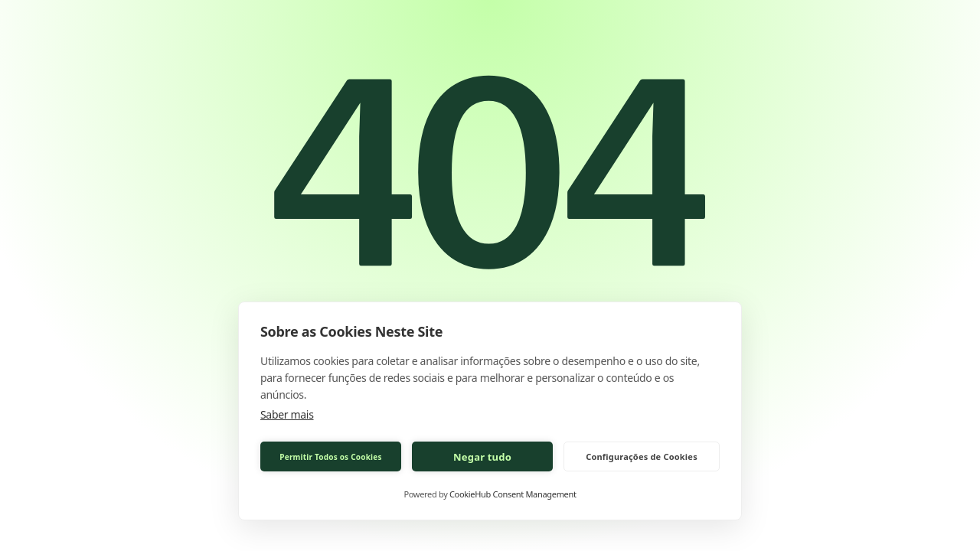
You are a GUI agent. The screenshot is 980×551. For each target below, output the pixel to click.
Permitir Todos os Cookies (330, 457)
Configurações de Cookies (642, 456)
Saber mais (287, 414)
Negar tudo (482, 457)
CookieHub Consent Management (513, 494)
